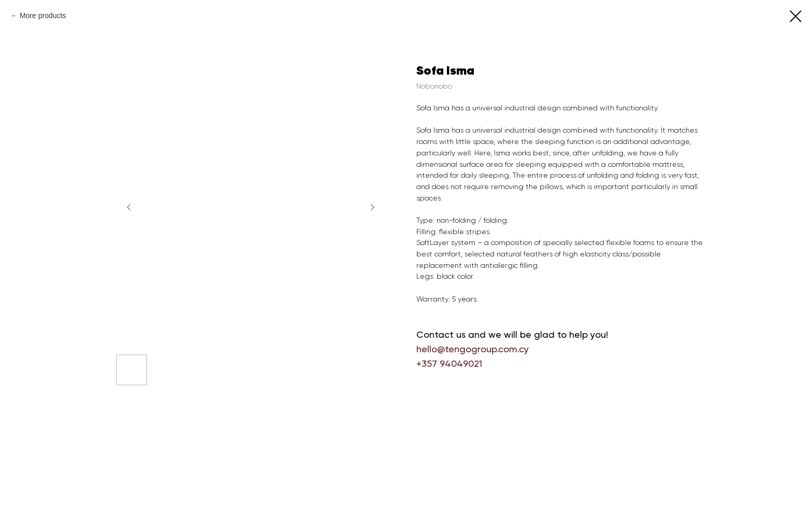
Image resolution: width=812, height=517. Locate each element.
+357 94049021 (449, 363)
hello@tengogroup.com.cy (473, 349)
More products (43, 16)
